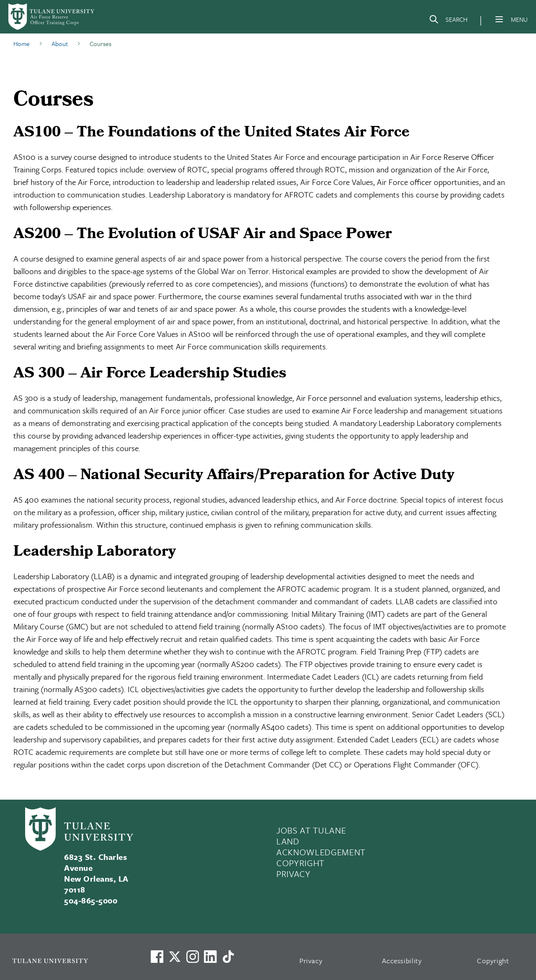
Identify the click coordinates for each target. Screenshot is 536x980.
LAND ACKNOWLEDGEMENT (321, 847)
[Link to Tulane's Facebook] (193, 957)
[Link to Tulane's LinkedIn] (210, 957)
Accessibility (402, 961)
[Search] (448, 21)
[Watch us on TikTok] (228, 957)
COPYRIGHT (300, 863)
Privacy (311, 961)
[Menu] (499, 19)
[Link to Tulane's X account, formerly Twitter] (175, 957)
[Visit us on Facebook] (157, 957)
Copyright (493, 961)
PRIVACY (294, 874)
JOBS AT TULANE (311, 830)
